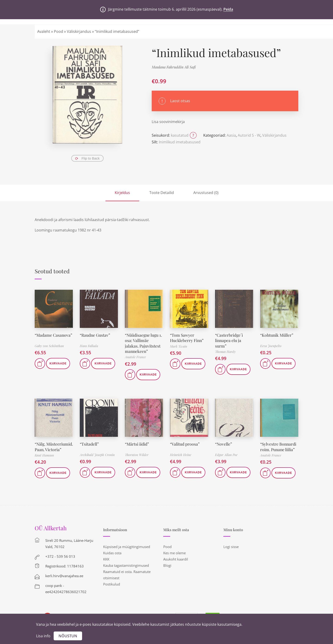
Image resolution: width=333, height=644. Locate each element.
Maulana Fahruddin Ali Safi (174, 67)
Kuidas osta (112, 558)
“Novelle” (224, 444)
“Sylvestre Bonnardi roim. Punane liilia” (279, 447)
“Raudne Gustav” (95, 335)
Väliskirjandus (79, 31)
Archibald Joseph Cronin (97, 455)
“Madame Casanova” (54, 335)
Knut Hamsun (44, 461)
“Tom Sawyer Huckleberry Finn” (187, 338)
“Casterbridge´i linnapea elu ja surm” (229, 340)
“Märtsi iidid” (137, 444)
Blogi (167, 571)
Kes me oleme (174, 558)
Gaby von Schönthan (49, 346)
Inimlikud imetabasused (180, 142)
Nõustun (68, 636)
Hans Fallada (89, 346)
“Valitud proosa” (185, 444)
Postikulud (112, 589)
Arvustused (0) (206, 193)
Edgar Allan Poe (226, 455)
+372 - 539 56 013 (60, 562)
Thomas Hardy (225, 352)
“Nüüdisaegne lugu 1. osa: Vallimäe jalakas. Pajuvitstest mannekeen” (143, 343)
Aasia (231, 135)
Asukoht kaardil (176, 564)
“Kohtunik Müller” (277, 335)
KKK (106, 564)
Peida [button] (228, 9)
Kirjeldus (122, 193)
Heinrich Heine (181, 455)
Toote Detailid (162, 193)
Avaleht (44, 31)
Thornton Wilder (137, 455)
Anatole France (135, 357)
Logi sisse (231, 552)
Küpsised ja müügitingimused (127, 552)
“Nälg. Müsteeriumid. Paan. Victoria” (48, 449)
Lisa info (43, 636)
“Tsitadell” (89, 444)
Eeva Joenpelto (271, 346)
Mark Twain (179, 346)
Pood (59, 31)
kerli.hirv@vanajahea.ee (64, 581)
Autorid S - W (249, 135)
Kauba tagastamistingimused (126, 571)
